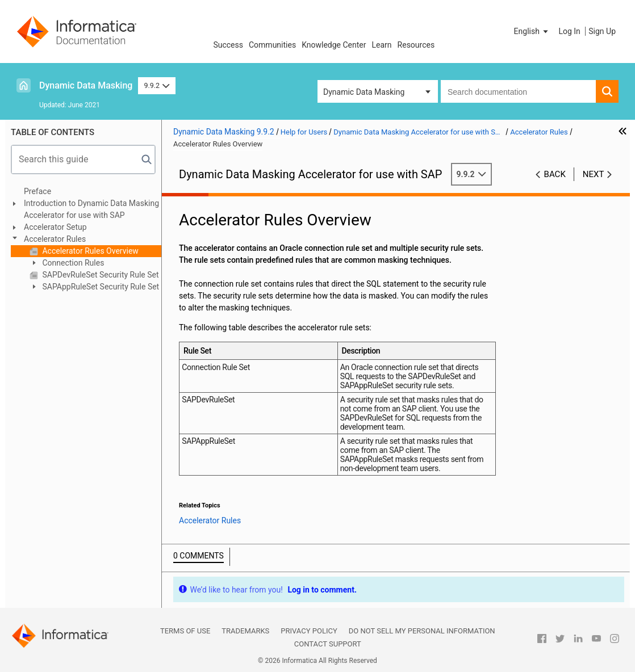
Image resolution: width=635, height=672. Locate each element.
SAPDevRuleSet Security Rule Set (100, 275)
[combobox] (518, 91)
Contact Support (328, 644)
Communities (272, 45)
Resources (416, 45)
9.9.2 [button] (156, 85)
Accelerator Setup (55, 227)
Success (228, 45)
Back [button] (555, 174)
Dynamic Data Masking (86, 85)
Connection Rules (72, 263)
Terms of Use (185, 631)
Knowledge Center (334, 45)
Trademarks (245, 631)
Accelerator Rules (55, 239)
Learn (382, 45)
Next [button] (594, 174)
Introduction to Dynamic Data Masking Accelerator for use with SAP (91, 209)
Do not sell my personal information (422, 631)
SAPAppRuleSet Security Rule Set (100, 287)
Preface (37, 191)
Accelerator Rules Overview (89, 251)
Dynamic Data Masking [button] (364, 92)
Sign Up (602, 31)
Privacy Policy (309, 631)
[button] (532, 31)
